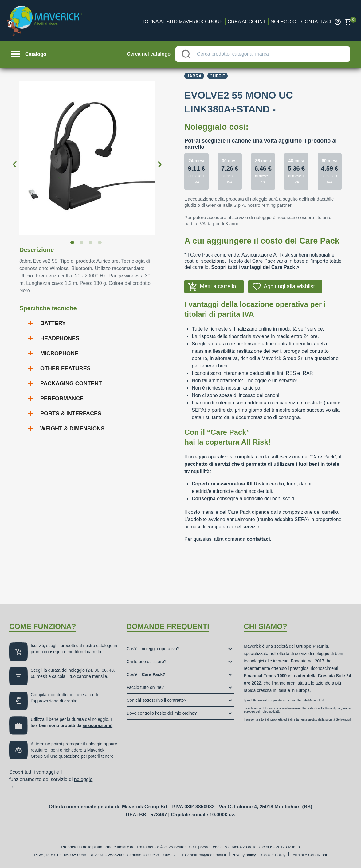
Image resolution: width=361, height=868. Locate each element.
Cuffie (218, 76)
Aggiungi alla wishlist (289, 286)
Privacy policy (243, 855)
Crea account (247, 22)
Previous (15, 159)
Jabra (194, 76)
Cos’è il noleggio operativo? (153, 649)
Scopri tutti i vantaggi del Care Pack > (255, 267)
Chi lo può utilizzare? (147, 662)
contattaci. (259, 539)
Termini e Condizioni (309, 855)
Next (159, 159)
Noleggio (284, 22)
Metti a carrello (218, 286)
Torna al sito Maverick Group (182, 22)
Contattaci (316, 22)
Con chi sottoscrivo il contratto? (157, 700)
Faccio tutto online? (145, 687)
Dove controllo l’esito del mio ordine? (162, 713)
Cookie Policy (273, 855)
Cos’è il (146, 674)
